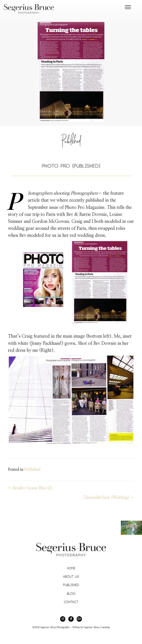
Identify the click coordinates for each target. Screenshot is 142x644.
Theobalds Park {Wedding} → (109, 497)
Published (71, 143)
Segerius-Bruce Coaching (97, 627)
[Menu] (128, 7)
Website (76, 627)
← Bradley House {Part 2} (30, 488)
